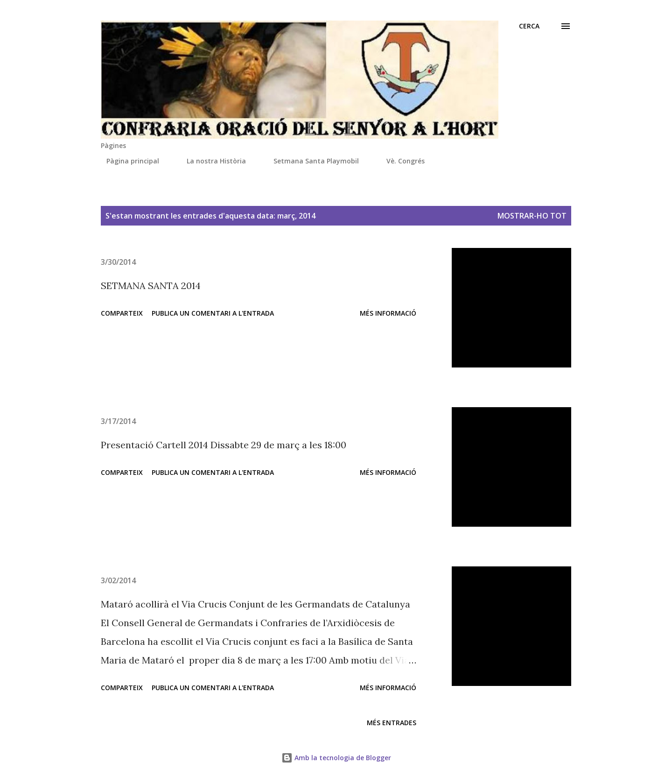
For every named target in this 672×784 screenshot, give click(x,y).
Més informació (388, 313)
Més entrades (392, 723)
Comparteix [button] (122, 313)
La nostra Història (211, 161)
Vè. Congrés (400, 161)
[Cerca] (529, 26)
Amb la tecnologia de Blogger (336, 758)
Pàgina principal (127, 161)
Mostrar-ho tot (532, 216)
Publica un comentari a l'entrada (213, 313)
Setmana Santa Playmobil (311, 161)
